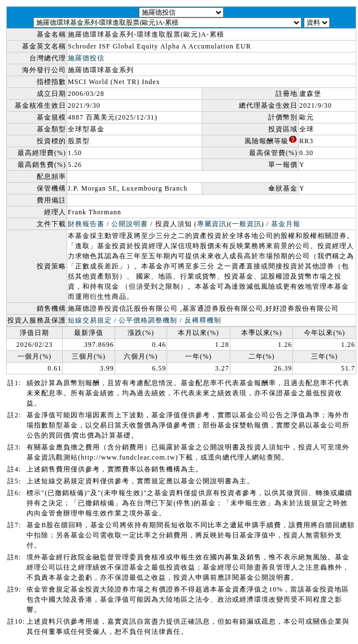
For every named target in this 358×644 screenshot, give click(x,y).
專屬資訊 (212, 224)
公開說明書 (130, 224)
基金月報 (286, 224)
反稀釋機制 (203, 320)
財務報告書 (86, 224)
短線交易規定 (90, 320)
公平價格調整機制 (148, 320)
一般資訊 (247, 224)
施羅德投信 (86, 58)
